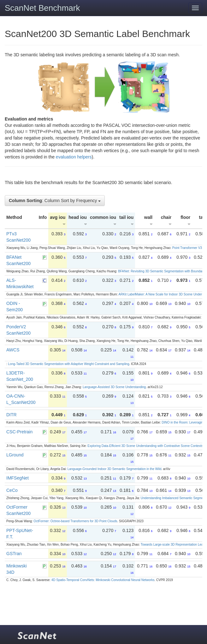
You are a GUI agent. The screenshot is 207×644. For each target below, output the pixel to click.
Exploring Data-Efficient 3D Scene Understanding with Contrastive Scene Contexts (145, 446)
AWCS (13, 350)
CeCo (12, 490)
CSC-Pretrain (19, 432)
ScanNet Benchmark (42, 8)
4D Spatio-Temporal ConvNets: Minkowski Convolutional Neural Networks (103, 580)
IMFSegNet (18, 478)
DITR (12, 415)
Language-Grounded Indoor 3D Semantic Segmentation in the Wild (114, 469)
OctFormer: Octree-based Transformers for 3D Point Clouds (75, 521)
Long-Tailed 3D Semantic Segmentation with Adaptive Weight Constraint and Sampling (69, 364)
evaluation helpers (74, 157)
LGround (15, 455)
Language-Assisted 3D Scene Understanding (114, 387)
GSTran (14, 554)
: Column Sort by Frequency (55, 201)
